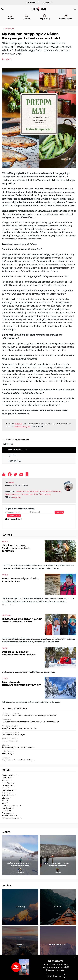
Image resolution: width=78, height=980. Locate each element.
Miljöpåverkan (8, 795)
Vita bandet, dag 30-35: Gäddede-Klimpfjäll (57, 864)
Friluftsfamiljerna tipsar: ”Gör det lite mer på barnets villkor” (22, 620)
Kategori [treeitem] (14, 461)
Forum (27, 17)
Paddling (58, 907)
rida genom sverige (39, 740)
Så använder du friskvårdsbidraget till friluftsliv (21, 683)
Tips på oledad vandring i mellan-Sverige (39, 727)
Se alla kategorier (58, 944)
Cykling (20, 944)
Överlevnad (7, 778)
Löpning (5, 798)
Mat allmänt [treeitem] (17, 450)
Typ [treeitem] (12, 455)
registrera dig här (23, 426)
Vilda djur (6, 780)
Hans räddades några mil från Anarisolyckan (20, 580)
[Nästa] (73, 855)
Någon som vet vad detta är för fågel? (39, 759)
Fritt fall (5, 811)
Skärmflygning (8, 783)
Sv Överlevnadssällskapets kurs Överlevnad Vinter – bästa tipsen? (39, 721)
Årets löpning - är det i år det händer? (39, 746)
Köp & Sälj (44, 17)
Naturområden (8, 790)
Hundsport (6, 808)
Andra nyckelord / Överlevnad (19, 494)
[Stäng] (76, 957)
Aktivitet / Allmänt (25, 491)
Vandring (20, 907)
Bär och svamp (8, 816)
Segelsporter (7, 785)
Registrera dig (54, 976)
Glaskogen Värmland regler (39, 734)
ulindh (8, 59)
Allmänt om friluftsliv (11, 818)
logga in (18, 424)
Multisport (6, 793)
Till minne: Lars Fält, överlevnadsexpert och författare (16, 548)
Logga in (47, 2)
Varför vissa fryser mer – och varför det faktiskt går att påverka (39, 715)
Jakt (4, 803)
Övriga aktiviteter (9, 775)
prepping (17, 497)
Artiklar (10, 17)
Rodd (4, 788)
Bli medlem (32, 2)
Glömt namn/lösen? (13, 519)
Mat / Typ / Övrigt (43, 494)
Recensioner (65, 17)
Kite (4, 800)
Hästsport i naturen (10, 806)
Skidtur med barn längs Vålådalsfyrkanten (19, 864)
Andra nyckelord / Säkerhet (48, 491)
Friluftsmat (7, 813)
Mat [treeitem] (8, 444)
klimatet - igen (39, 753)
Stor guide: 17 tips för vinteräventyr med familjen (19, 653)
